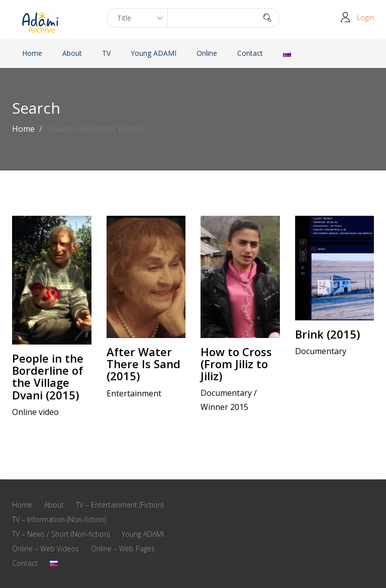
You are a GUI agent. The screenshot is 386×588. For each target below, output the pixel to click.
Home (32, 53)
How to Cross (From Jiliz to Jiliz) (236, 364)
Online (207, 53)
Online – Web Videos (45, 549)
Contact (250, 53)
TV (106, 53)
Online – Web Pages (123, 549)
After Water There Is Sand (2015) (143, 364)
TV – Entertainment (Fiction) (120, 505)
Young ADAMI (154, 53)
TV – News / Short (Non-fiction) (61, 534)
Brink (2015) (327, 334)
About (72, 53)
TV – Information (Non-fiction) (59, 519)
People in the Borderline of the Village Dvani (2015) (48, 376)
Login (365, 17)
